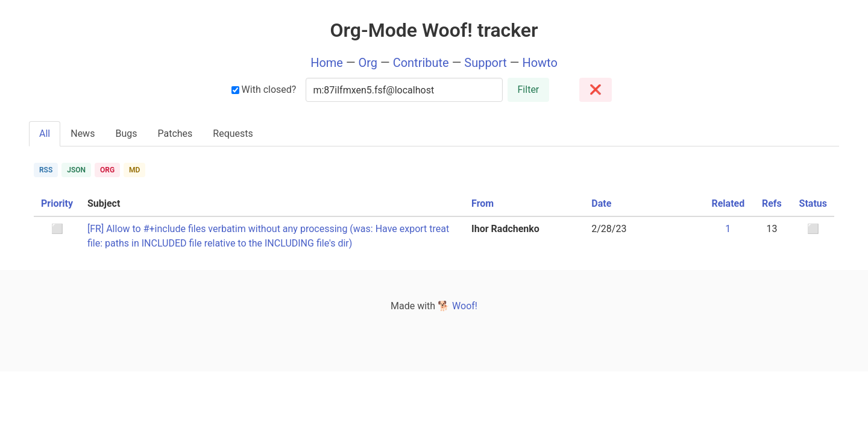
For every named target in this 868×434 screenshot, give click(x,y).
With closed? (264, 90)
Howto (539, 63)
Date (601, 203)
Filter (529, 90)
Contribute (421, 63)
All (45, 134)
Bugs (126, 134)
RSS (46, 170)
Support (486, 63)
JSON (76, 170)
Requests (233, 134)
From (483, 203)
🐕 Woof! (458, 306)
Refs (772, 203)
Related (728, 203)
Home (327, 63)
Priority (57, 203)
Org (368, 63)
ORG (107, 170)
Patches (175, 134)
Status (813, 203)
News (83, 134)
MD (134, 170)
